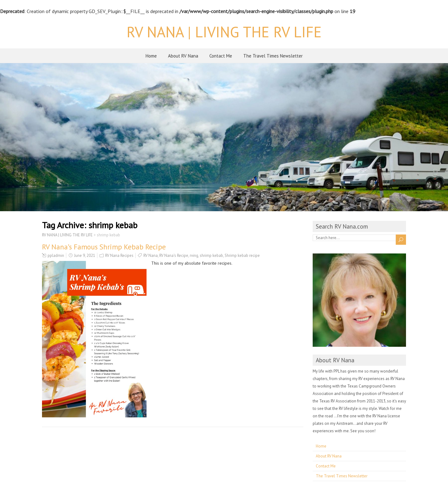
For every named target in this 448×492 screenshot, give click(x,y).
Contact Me (221, 56)
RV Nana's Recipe (174, 255)
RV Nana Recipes (119, 255)
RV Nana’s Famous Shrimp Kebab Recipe (104, 247)
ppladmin (56, 255)
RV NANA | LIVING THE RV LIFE (224, 32)
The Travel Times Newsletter (273, 56)
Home (151, 56)
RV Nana (151, 255)
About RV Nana (183, 56)
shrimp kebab (211, 255)
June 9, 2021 (85, 255)
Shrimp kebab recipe (242, 255)
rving (194, 255)
